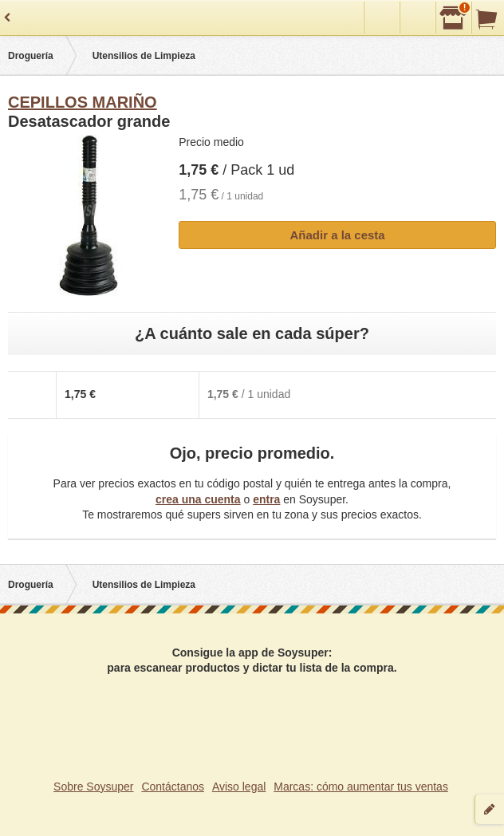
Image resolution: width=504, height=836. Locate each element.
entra (266, 499)
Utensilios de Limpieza (144, 56)
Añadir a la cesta (337, 235)
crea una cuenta (198, 499)
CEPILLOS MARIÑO (83, 102)
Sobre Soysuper (93, 787)
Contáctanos (173, 787)
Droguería (31, 56)
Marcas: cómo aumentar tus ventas (361, 787)
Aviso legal (239, 787)
